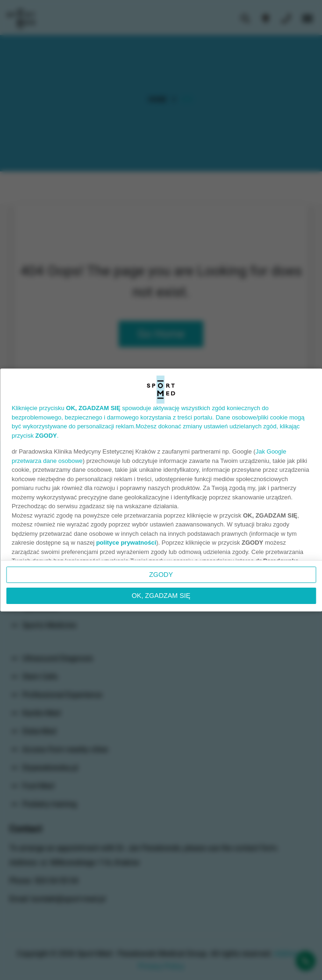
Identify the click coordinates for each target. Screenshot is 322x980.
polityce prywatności (126, 543)
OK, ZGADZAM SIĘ (161, 596)
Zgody (161, 575)
